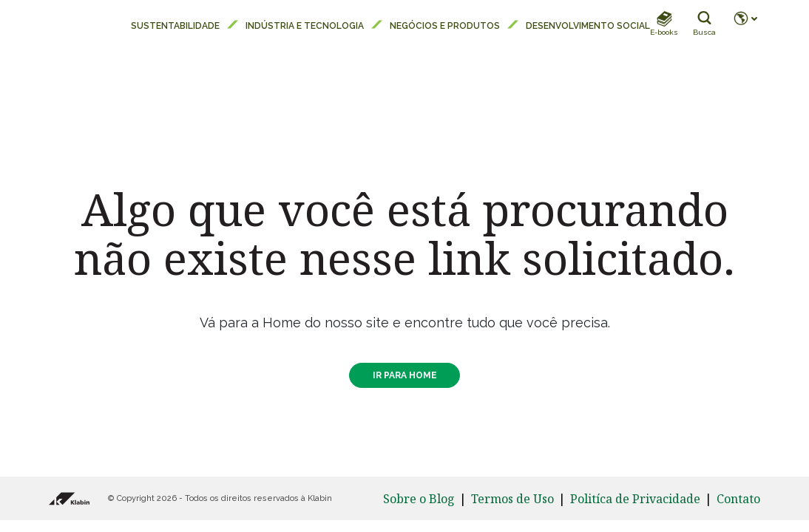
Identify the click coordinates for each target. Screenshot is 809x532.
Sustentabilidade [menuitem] (175, 26)
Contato (738, 499)
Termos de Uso (512, 499)
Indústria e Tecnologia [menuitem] (305, 26)
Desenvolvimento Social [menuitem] (588, 26)
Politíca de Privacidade (635, 499)
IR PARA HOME (405, 375)
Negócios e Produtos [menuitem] (445, 26)
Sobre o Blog (419, 499)
